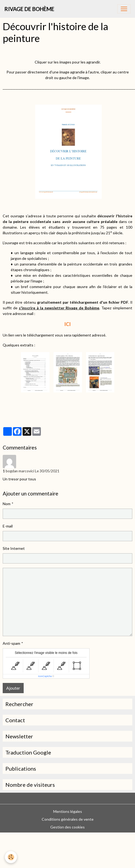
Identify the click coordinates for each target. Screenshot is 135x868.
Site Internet (14, 548)
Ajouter (13, 688)
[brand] (29, 9)
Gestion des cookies (67, 827)
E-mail (8, 526)
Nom (7, 504)
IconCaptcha (45, 676)
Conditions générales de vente (68, 819)
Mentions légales (68, 811)
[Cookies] (11, 857)
